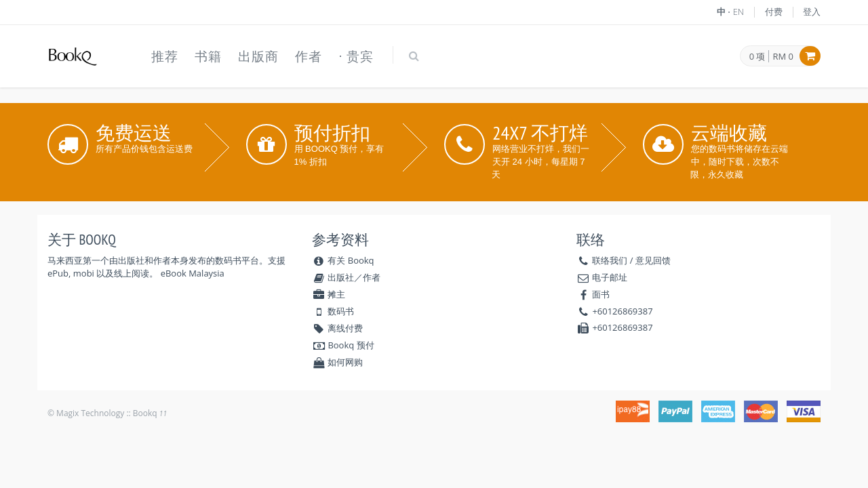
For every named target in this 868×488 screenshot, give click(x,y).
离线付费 (337, 328)
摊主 (329, 294)
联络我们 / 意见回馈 (631, 260)
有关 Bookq (343, 260)
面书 (601, 294)
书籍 (208, 56)
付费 (774, 12)
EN (739, 12)
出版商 (258, 56)
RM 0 (783, 56)
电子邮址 (610, 277)
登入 (812, 12)
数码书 (333, 311)
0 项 (757, 57)
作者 (309, 56)
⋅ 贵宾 (356, 56)
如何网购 (337, 362)
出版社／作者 (346, 277)
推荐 (165, 56)
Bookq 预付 (343, 345)
